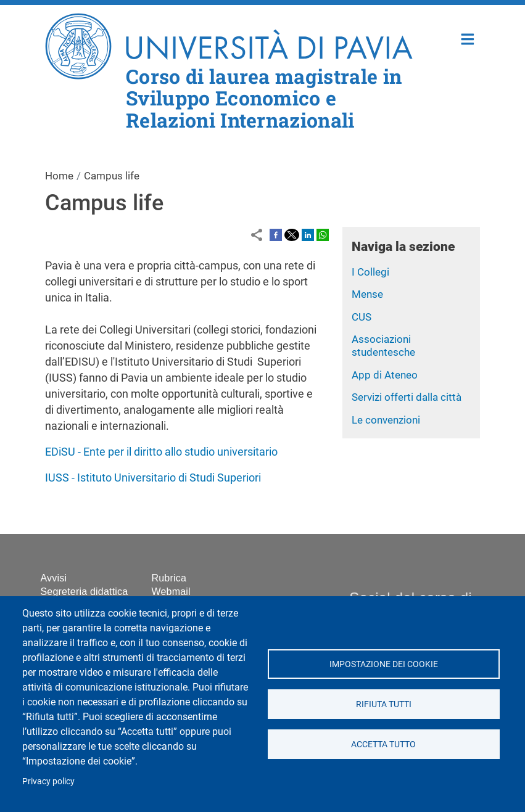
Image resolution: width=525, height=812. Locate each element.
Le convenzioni (386, 420)
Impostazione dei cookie (384, 664)
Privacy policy (48, 781)
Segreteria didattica (85, 592)
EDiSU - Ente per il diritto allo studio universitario (161, 452)
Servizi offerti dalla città (407, 397)
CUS (362, 317)
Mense (367, 294)
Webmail (171, 592)
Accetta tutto (383, 744)
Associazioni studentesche (383, 346)
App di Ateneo (385, 375)
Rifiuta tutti (384, 704)
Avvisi (54, 578)
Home (468, 38)
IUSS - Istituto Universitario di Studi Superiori (153, 478)
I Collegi (370, 272)
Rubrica (169, 578)
